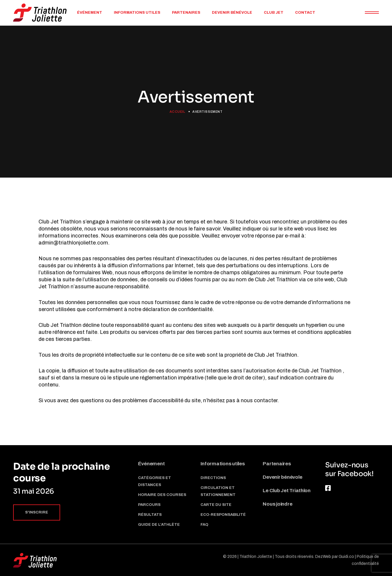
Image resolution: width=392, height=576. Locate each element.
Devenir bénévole (282, 477)
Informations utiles (223, 464)
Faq (204, 525)
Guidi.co (346, 557)
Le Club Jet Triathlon (287, 491)
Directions (213, 478)
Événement (151, 464)
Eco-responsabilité (223, 515)
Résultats (150, 515)
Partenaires (277, 464)
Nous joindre (277, 504)
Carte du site (216, 505)
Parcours (149, 505)
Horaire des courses (162, 495)
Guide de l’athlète (159, 525)
